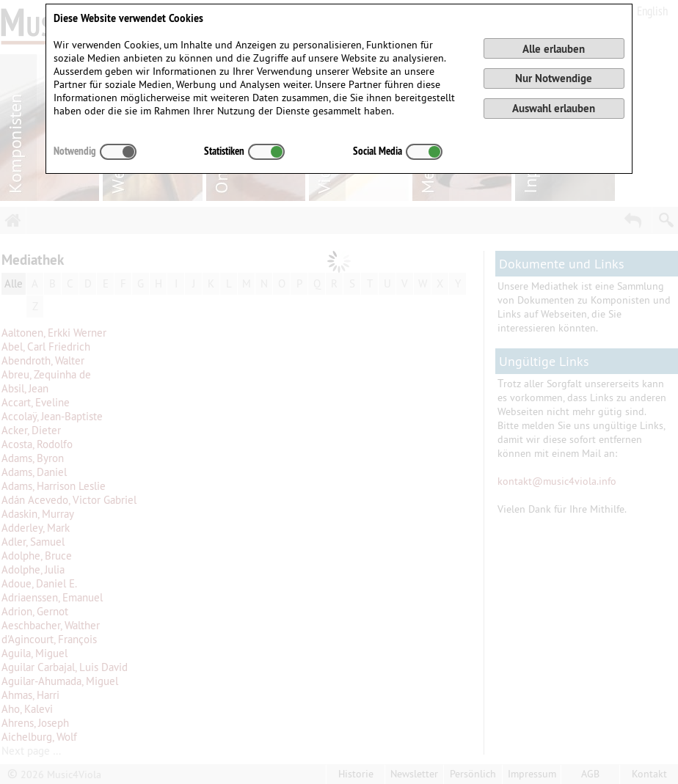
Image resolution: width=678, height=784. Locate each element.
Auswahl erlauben (554, 108)
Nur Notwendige (554, 78)
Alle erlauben (554, 49)
